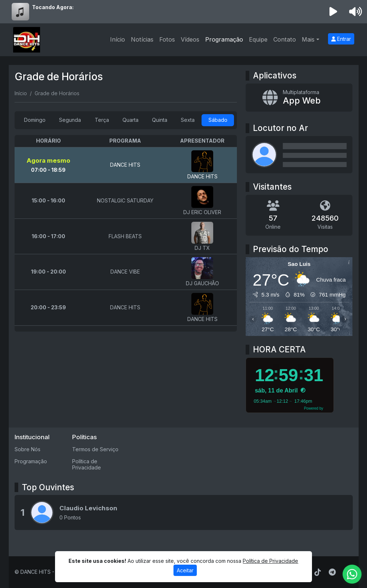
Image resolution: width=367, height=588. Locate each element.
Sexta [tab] (188, 120)
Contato (285, 39)
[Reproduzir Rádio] (333, 12)
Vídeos (190, 39)
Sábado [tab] (218, 120)
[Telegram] (332, 572)
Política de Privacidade (87, 464)
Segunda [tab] (70, 120)
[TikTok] (318, 572)
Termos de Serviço (95, 449)
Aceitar (185, 570)
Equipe (258, 39)
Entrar (341, 39)
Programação (224, 39)
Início (118, 39)
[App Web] (299, 98)
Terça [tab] (102, 120)
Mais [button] (308, 39)
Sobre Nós (28, 449)
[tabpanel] (126, 233)
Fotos (167, 39)
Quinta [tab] (160, 120)
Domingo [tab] (35, 120)
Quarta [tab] (130, 120)
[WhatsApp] (352, 574)
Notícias (142, 39)
